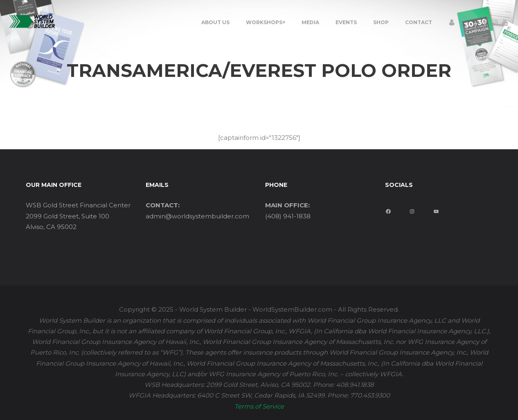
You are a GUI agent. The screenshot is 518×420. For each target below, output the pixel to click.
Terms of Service (259, 406)
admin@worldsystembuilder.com (197, 216)
